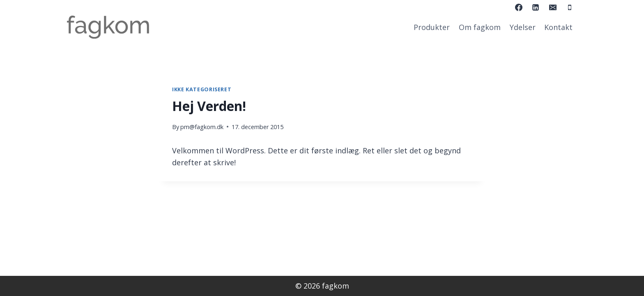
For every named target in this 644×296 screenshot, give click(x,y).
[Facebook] (519, 7)
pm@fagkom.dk (202, 127)
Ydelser (523, 27)
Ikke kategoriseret (202, 89)
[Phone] (570, 7)
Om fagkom (480, 27)
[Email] (553, 7)
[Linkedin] (536, 7)
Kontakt (558, 27)
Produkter (432, 27)
